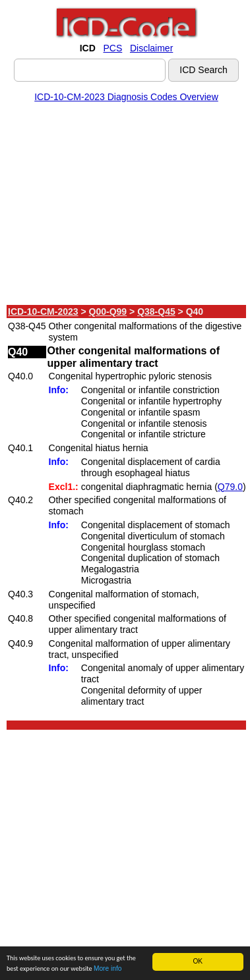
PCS (112, 48)
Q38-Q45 (156, 312)
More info (108, 969)
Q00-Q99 (108, 312)
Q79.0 (230, 487)
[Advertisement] (124, 206)
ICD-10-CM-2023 (43, 312)
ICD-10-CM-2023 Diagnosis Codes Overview (126, 97)
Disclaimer (151, 48)
